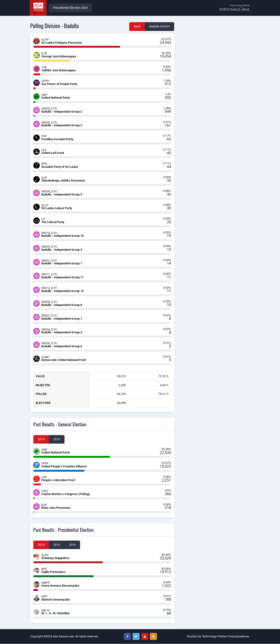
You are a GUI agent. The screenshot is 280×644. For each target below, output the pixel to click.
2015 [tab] (41, 439)
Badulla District (159, 27)
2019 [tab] (41, 545)
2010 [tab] (57, 439)
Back (137, 27)
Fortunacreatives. (239, 637)
